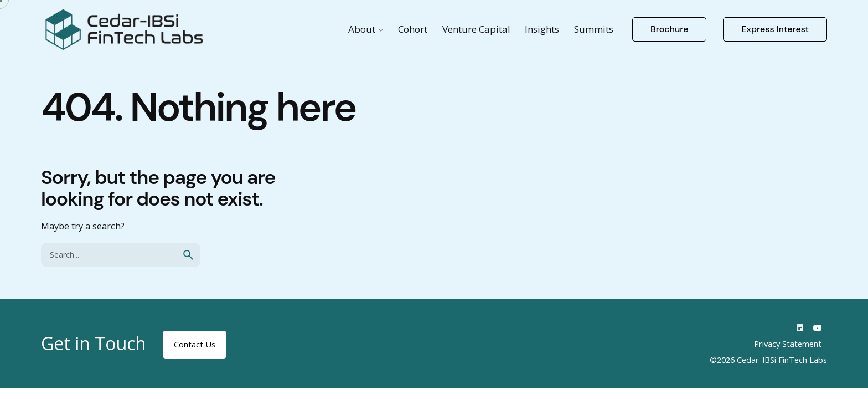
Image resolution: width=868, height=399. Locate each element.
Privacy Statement (788, 344)
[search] (188, 255)
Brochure (670, 29)
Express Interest (775, 29)
